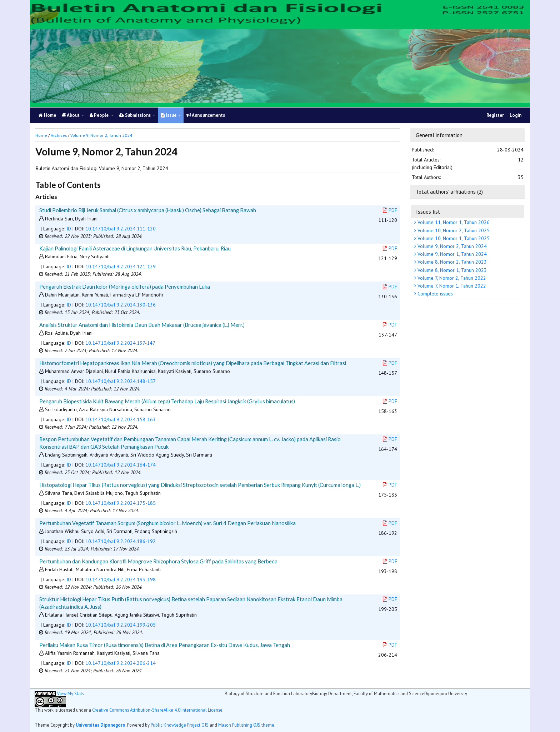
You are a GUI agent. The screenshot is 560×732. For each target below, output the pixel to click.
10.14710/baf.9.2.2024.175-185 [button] (121, 503)
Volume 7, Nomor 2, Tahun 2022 (451, 278)
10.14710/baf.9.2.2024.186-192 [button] (121, 541)
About (71, 115)
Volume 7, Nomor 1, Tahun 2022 (451, 286)
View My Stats (71, 693)
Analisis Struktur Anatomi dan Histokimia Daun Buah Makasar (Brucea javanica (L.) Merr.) (142, 325)
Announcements (206, 115)
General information (439, 135)
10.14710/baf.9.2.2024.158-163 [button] (121, 419)
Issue (169, 115)
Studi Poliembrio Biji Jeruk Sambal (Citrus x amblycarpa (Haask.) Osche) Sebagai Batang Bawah (148, 210)
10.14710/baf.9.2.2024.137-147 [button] (120, 343)
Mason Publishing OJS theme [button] (246, 725)
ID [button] (69, 229)
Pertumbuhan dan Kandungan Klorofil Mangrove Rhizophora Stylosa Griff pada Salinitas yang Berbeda (158, 561)
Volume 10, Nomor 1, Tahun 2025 (453, 238)
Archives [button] (59, 135)
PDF (390, 210)
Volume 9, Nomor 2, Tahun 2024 (451, 246)
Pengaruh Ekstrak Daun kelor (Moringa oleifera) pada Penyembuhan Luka (125, 287)
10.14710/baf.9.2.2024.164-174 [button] (121, 465)
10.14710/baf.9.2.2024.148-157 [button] (121, 381)
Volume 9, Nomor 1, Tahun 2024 (451, 254)
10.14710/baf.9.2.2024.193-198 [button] (121, 579)
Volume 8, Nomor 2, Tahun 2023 (451, 262)
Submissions (135, 115)
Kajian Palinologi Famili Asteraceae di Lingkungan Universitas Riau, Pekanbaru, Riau (135, 248)
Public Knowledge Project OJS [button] (180, 725)
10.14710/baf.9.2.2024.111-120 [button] (121, 229)
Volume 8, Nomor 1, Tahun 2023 (451, 270)
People (100, 115)
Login (516, 115)
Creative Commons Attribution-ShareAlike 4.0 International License (157, 710)
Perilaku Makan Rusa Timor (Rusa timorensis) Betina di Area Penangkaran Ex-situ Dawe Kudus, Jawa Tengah (165, 645)
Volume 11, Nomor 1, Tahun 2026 (453, 222)
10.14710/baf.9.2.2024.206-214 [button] (121, 663)
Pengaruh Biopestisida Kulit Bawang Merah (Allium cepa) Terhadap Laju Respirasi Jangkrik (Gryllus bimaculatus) (167, 401)
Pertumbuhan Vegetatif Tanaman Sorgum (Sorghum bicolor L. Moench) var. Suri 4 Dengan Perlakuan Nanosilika (167, 523)
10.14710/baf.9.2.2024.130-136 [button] (121, 305)
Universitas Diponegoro (101, 725)
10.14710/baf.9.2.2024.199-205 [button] (121, 625)
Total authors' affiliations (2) (449, 191)
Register (495, 115)
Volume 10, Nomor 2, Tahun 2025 (453, 230)
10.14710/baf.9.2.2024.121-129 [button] (121, 267)
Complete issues (434, 294)
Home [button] (41, 135)
